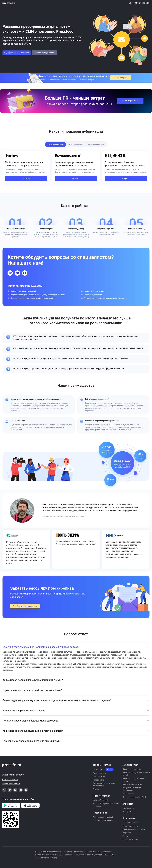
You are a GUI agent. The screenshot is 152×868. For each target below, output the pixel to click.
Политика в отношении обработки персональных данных (88, 852)
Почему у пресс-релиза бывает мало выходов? (30, 721)
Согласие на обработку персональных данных (54, 855)
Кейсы (125, 836)
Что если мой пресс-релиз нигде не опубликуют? (31, 741)
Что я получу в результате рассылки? (25, 710)
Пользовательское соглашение (48, 852)
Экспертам (127, 812)
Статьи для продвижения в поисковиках (104, 785)
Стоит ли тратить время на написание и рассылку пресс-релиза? (41, 647)
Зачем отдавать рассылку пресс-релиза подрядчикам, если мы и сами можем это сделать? (57, 700)
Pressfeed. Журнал (130, 823)
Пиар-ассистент (99, 773)
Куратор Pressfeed (100, 800)
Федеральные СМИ (56, 144)
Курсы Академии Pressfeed (134, 829)
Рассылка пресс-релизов (103, 821)
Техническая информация (46, 858)
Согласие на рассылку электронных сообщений (96, 855)
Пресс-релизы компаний (103, 817)
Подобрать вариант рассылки (17, 53)
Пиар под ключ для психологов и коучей (136, 774)
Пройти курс (121, 78)
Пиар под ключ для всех (132, 769)
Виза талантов (128, 794)
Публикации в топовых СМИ (134, 797)
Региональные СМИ (96, 144)
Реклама (96, 789)
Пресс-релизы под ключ (132, 784)
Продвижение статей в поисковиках (132, 789)
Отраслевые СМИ (76, 144)
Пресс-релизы (99, 780)
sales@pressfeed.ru (11, 784)
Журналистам (128, 808)
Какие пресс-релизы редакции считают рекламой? (33, 731)
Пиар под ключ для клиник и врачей (134, 780)
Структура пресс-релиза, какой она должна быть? (32, 690)
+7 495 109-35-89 (10, 780)
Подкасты (127, 833)
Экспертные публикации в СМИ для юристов (106, 805)
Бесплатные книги (130, 826)
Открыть (26, 178)
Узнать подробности (130, 101)
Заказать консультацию (44, 53)
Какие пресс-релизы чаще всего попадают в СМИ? (33, 680)
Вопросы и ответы (130, 840)
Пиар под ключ (99, 776)
